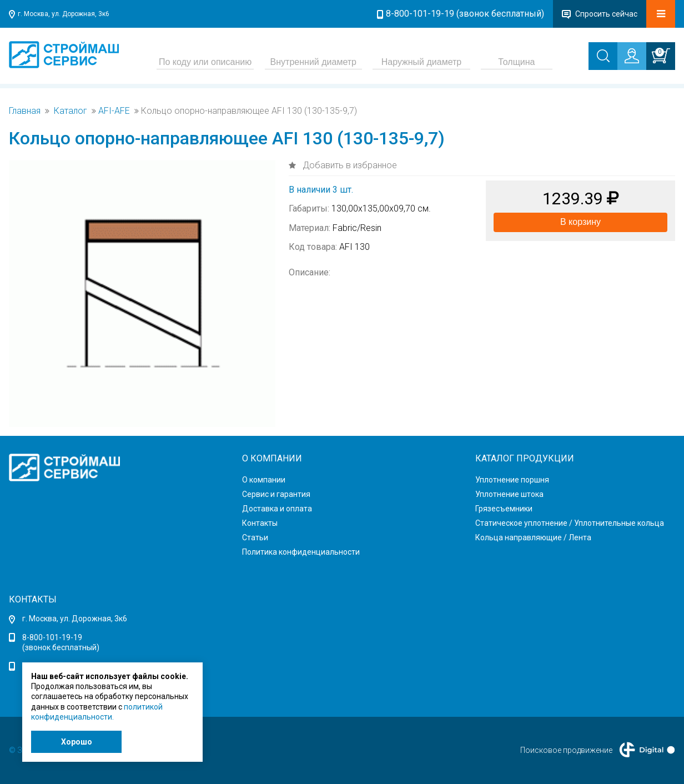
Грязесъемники (504, 509)
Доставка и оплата (277, 509)
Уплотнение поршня (512, 480)
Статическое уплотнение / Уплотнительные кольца (570, 523)
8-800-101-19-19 (52, 637)
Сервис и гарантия (276, 494)
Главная (25, 111)
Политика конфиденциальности (301, 552)
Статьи (255, 537)
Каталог (71, 111)
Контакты (260, 523)
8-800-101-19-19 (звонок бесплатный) (465, 14)
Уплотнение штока (509, 494)
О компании (264, 480)
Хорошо (77, 742)
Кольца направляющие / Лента (533, 537)
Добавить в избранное (349, 165)
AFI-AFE (114, 111)
